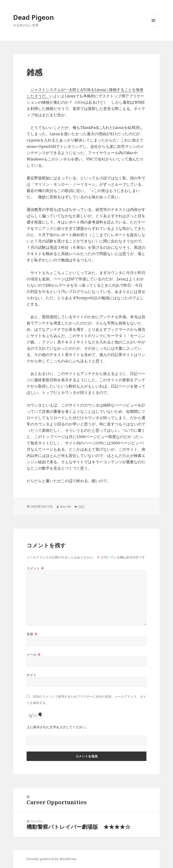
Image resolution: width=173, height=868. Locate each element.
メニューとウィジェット (153, 27)
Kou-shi (65, 506)
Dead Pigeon (34, 17)
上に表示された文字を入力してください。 (58, 727)
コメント (35, 568)
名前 (32, 634)
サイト (32, 675)
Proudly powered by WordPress (52, 859)
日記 (81, 506)
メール (34, 654)
